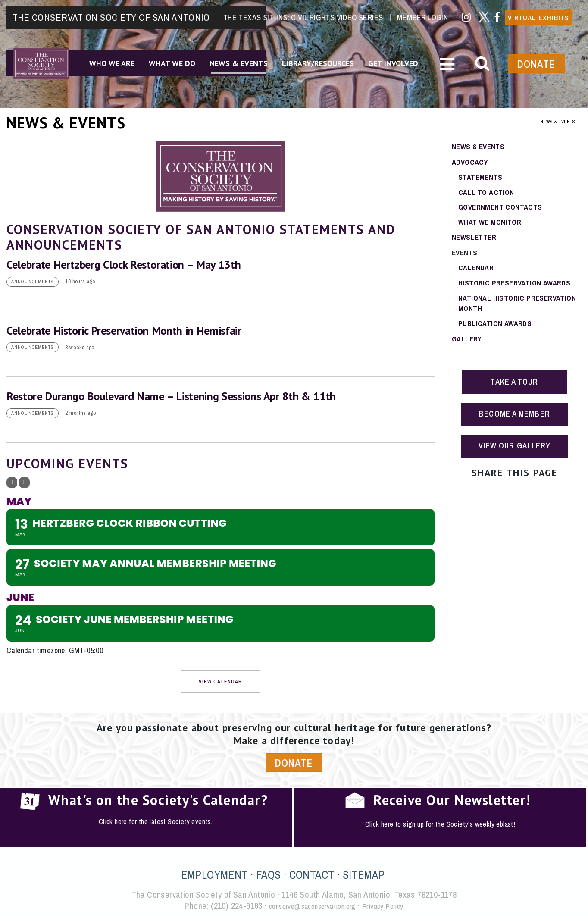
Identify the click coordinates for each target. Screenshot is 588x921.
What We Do (172, 60)
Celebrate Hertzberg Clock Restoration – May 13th (124, 265)
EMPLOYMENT (214, 877)
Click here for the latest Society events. (155, 824)
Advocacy (471, 162)
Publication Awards (496, 328)
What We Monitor (491, 224)
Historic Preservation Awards (517, 286)
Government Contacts (502, 208)
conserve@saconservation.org (309, 908)
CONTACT (312, 877)
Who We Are (108, 60)
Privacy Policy (393, 908)
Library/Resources (324, 60)
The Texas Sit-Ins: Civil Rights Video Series (303, 11)
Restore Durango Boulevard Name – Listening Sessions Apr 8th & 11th (171, 397)
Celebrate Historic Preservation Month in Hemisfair (124, 331)
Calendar (477, 271)
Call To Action (487, 193)
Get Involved (402, 60)
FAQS (269, 877)
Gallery (468, 344)
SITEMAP (364, 877)
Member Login (421, 11)
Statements (481, 177)
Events (465, 255)
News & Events (241, 60)
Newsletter (475, 240)
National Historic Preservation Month (520, 307)
